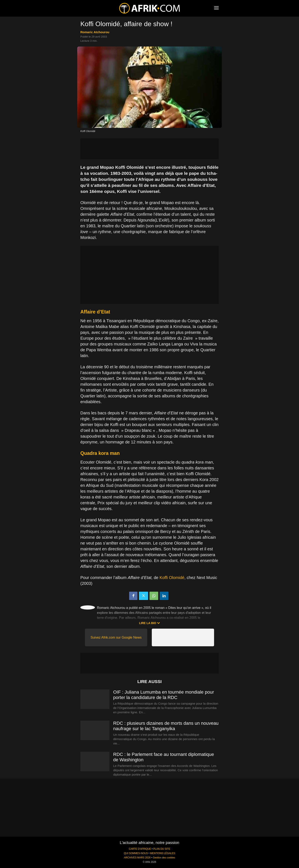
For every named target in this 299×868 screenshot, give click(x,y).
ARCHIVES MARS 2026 (137, 858)
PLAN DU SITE (162, 849)
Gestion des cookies (164, 858)
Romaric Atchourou (95, 32)
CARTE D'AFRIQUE (140, 849)
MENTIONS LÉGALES (163, 853)
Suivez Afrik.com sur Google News (116, 637)
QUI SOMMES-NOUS (136, 853)
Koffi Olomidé (172, 578)
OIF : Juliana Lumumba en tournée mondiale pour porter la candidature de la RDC (164, 695)
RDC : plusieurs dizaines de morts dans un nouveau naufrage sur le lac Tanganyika (166, 726)
